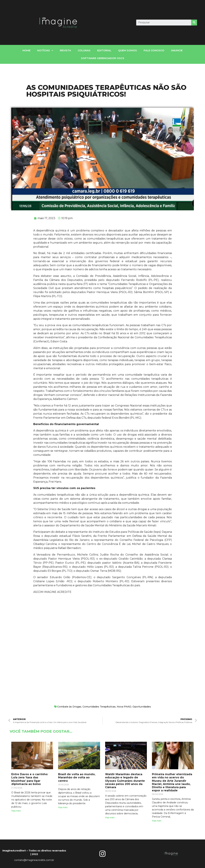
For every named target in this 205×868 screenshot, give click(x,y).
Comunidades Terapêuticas (99, 707)
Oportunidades (142, 707)
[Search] (194, 23)
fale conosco (154, 50)
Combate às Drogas (69, 707)
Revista (65, 50)
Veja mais (16, 811)
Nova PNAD (124, 707)
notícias (45, 51)
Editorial (104, 50)
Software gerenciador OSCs (103, 58)
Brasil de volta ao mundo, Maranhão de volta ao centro (77, 777)
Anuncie (177, 50)
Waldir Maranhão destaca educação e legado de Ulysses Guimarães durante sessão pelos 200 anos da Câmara (125, 781)
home (26, 50)
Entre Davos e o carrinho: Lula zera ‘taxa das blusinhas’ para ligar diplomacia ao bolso (30, 779)
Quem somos (128, 50)
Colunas (84, 50)
